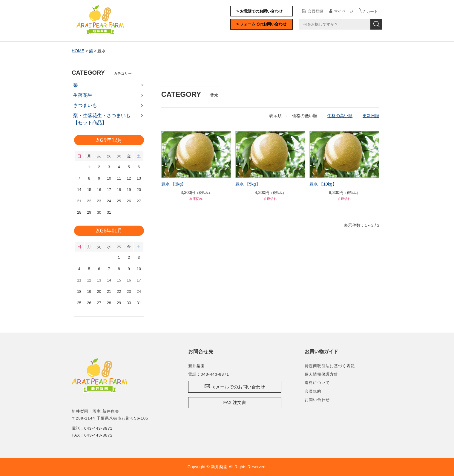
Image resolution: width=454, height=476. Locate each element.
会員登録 (315, 11)
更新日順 (371, 116)
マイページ (344, 11)
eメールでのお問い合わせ (239, 387)
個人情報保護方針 (321, 374)
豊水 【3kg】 (174, 184)
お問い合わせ (317, 400)
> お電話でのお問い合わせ (260, 11)
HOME (78, 51)
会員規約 (313, 391)
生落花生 (83, 95)
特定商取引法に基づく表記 (330, 366)
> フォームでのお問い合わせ (262, 24)
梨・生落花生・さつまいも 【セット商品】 (104, 119)
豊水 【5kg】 (248, 184)
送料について (317, 383)
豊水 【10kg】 (323, 184)
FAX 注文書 (235, 402)
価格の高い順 (340, 116)
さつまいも (85, 105)
